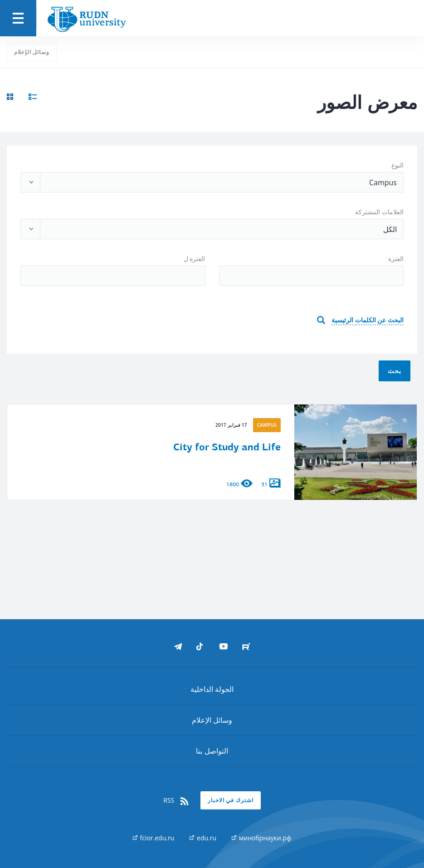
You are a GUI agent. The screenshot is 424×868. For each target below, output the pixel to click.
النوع (397, 165)
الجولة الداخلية (212, 689)
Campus (267, 425)
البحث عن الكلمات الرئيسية (368, 320)
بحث (395, 371)
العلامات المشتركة (379, 212)
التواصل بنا (212, 751)
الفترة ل (195, 259)
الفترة (396, 259)
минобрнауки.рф (261, 838)
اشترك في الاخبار (231, 800)
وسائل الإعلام (32, 52)
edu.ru (203, 838)
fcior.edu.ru (154, 838)
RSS (176, 800)
